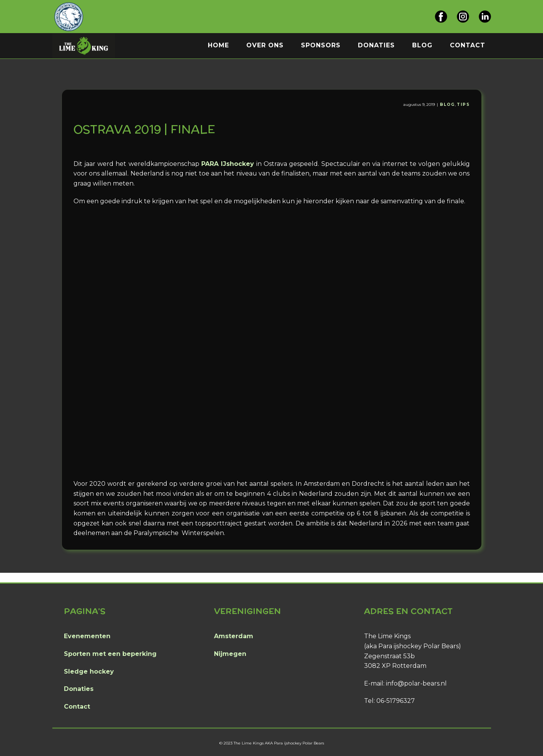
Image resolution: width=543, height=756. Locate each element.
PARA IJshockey (228, 164)
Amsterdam (234, 636)
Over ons (265, 45)
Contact (468, 45)
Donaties (376, 45)
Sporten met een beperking (110, 654)
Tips (463, 105)
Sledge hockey (89, 672)
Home (218, 45)
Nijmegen (230, 654)
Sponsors (321, 45)
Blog (422, 45)
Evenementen (87, 636)
